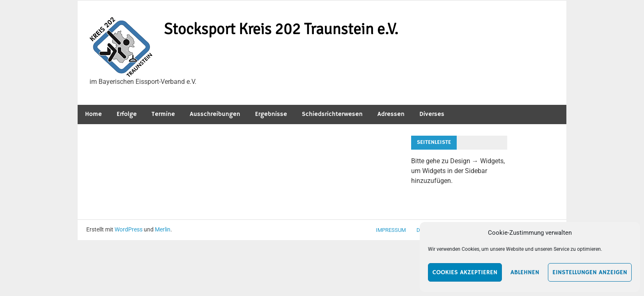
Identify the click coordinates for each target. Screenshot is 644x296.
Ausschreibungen (215, 114)
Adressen (391, 114)
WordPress (129, 229)
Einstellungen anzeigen (590, 272)
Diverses (432, 114)
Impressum (391, 230)
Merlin (163, 229)
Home (93, 114)
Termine (163, 114)
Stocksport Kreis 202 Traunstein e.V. (281, 29)
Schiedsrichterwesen (332, 114)
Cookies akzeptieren (465, 272)
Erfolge (127, 114)
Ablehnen (525, 272)
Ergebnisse (271, 114)
